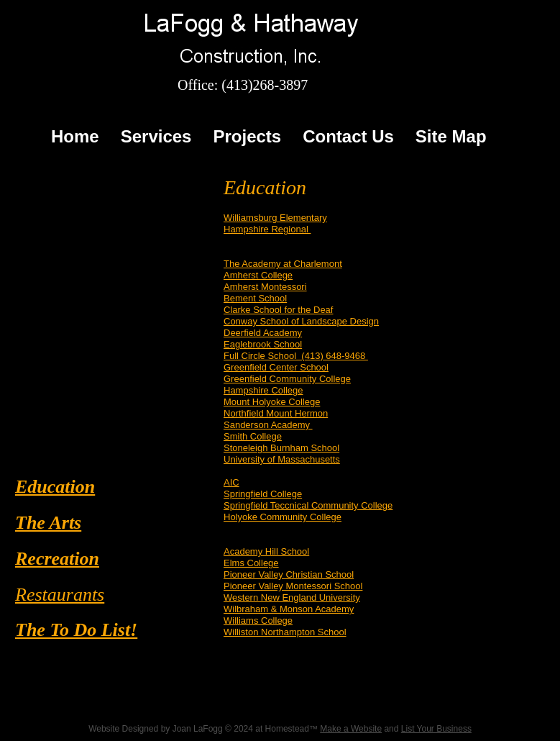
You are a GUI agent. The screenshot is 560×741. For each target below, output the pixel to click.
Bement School (255, 298)
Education (55, 487)
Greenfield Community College (287, 379)
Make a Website (351, 729)
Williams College (258, 620)
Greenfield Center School (276, 367)
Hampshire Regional (267, 229)
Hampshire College (263, 390)
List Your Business (436, 729)
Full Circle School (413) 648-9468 (296, 356)
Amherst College (258, 275)
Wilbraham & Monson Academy (289, 609)
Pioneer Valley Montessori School (293, 586)
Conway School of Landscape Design (301, 321)
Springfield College (263, 494)
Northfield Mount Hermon (276, 413)
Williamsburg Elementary (275, 218)
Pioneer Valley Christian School (289, 574)
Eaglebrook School (263, 344)
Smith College (253, 436)
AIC (231, 482)
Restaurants (60, 595)
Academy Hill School (266, 551)
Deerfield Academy (263, 333)
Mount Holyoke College (272, 402)
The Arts (48, 523)
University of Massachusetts (282, 459)
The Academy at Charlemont (283, 264)
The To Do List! (76, 630)
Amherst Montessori (265, 287)
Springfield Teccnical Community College (308, 505)
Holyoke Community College (283, 517)
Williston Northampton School (285, 632)
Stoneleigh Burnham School (281, 448)
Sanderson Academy (268, 425)
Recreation (57, 559)
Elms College (251, 563)
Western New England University (292, 597)
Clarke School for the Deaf (278, 310)
